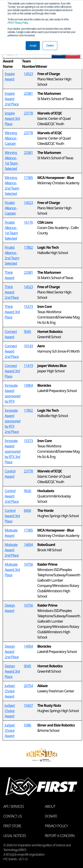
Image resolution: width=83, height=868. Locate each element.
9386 (28, 725)
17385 (28, 178)
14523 (28, 74)
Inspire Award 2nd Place (12, 99)
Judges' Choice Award (10, 691)
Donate (51, 816)
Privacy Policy (18, 23)
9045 (28, 332)
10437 (28, 705)
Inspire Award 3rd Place (12, 118)
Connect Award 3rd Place (12, 371)
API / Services (14, 806)
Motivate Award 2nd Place (12, 550)
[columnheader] (13, 64)
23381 (28, 93)
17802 (28, 247)
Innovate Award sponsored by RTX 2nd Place (13, 421)
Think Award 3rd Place (12, 312)
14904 (28, 385)
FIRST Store (12, 826)
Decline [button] (50, 46)
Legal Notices (15, 836)
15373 (28, 307)
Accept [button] (33, 46)
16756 (28, 564)
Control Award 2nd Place (12, 496)
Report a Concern (60, 836)
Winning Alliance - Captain (11, 138)
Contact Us (13, 816)
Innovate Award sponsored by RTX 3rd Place (13, 451)
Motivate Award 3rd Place (12, 570)
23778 (28, 113)
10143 (28, 346)
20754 (28, 686)
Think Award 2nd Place (12, 292)
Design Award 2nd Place (12, 652)
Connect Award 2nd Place (12, 351)
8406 (28, 511)
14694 (28, 545)
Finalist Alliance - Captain (11, 208)
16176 (28, 222)
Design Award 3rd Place (12, 671)
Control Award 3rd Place (12, 516)
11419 (28, 366)
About (50, 806)
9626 (28, 491)
